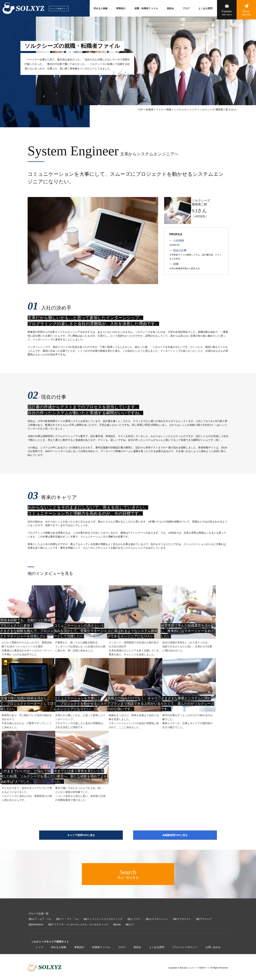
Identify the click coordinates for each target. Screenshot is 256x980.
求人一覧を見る (128, 874)
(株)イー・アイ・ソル (67, 919)
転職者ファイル (155, 109)
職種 (169, 109)
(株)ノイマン (134, 919)
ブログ (186, 8)
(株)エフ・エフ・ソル (40, 919)
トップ (39, 947)
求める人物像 (101, 8)
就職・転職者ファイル (146, 8)
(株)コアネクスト (182, 919)
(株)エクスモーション (157, 919)
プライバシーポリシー (185, 947)
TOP (140, 109)
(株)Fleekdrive (36, 924)
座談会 (170, 8)
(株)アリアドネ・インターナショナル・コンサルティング (78, 924)
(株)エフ (130, 924)
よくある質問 (205, 8)
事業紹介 (121, 8)
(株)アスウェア (204, 919)
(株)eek (117, 924)
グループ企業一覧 (38, 914)
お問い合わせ (213, 947)
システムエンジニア (185, 109)
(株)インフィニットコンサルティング (103, 919)
